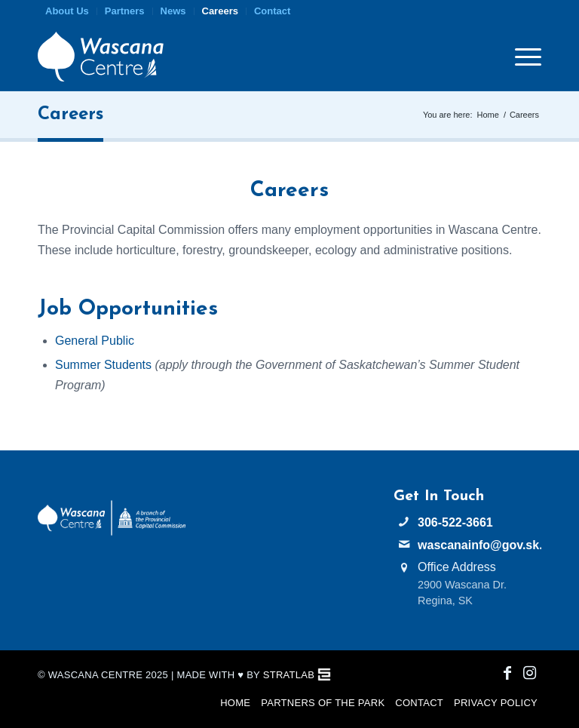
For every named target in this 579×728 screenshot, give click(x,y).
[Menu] (521, 57)
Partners (125, 11)
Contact (272, 11)
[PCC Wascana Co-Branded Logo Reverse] (112, 532)
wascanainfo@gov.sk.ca (479, 545)
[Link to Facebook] (507, 673)
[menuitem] (67, 11)
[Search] (492, 57)
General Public (95, 341)
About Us (67, 11)
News (173, 11)
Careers (220, 11)
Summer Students (103, 365)
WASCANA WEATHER (289, 545)
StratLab (289, 675)
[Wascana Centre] (101, 57)
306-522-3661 (455, 522)
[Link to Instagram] (530, 673)
